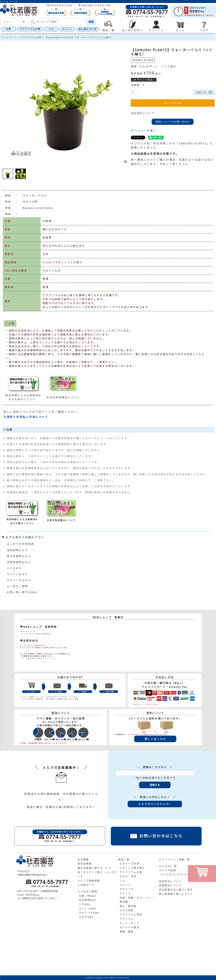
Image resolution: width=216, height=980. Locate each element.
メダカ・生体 (128, 876)
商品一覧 (124, 859)
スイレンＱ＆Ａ (17, 574)
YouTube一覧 (168, 866)
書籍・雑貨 (127, 932)
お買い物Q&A (88, 896)
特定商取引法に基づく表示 (176, 890)
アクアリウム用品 (131, 915)
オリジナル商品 (130, 927)
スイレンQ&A (88, 909)
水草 (8, 29)
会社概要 (83, 859)
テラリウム (127, 919)
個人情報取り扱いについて (176, 894)
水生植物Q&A (88, 900)
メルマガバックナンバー (176, 874)
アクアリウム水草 (30, 29)
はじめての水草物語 (20, 544)
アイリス (125, 893)
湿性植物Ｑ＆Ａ (17, 550)
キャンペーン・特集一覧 (174, 859)
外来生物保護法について (63, 397)
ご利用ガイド (86, 885)
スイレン (67, 29)
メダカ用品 (127, 910)
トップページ (9, 38)
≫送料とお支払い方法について (26, 417)
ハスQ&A (85, 904)
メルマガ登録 (167, 870)
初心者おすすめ (88, 29)
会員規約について (170, 885)
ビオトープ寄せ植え (132, 868)
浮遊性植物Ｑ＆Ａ (19, 562)
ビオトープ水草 (130, 864)
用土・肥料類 (128, 906)
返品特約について (143, 113)
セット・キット (130, 923)
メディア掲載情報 (89, 881)
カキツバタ (127, 889)
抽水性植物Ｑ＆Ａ (19, 556)
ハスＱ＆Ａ (14, 568)
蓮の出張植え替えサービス (94, 868)
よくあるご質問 (17, 586)
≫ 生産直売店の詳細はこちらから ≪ (38, 658)
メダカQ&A (86, 917)
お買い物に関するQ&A (22, 592)
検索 (91, 22)
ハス (51, 29)
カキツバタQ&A (89, 913)
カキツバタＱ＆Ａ (19, 580)
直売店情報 (85, 864)
